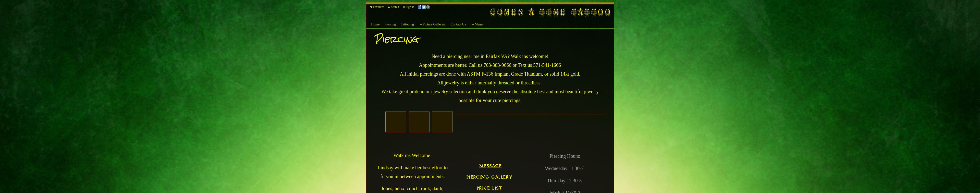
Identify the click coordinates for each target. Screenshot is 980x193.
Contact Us (458, 24)
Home (375, 24)
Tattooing (407, 24)
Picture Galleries (432, 25)
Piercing (390, 24)
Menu (477, 25)
